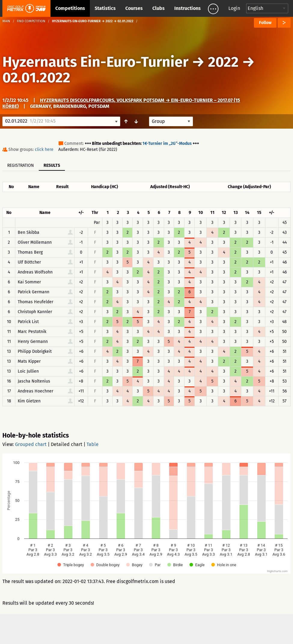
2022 (223, 62)
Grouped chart (31, 444)
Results (52, 165)
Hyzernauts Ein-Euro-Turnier (95, 62)
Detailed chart (67, 444)
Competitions (70, 8)
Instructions (188, 8)
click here (44, 150)
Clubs (159, 8)
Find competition (31, 21)
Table (93, 444)
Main (6, 21)
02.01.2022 (36, 78)
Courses (134, 8)
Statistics (105, 8)
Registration (21, 165)
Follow (265, 23)
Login (234, 8)
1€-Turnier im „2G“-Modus (167, 143)
